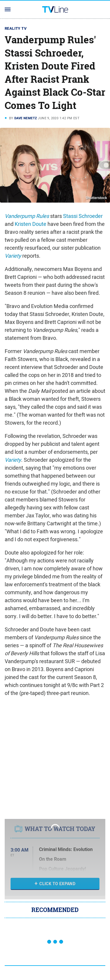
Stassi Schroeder (83, 216)
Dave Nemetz (26, 118)
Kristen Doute (31, 224)
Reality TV (16, 28)
